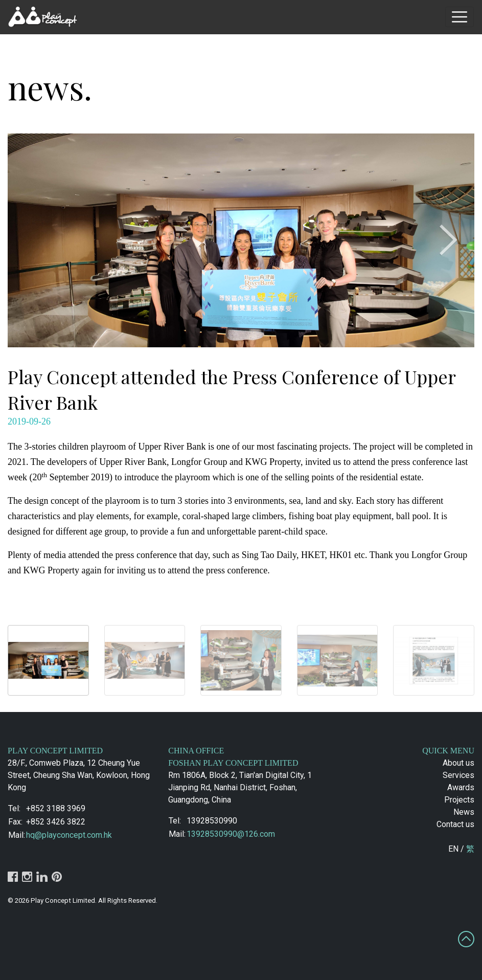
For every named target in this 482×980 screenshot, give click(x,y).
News (464, 812)
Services (458, 775)
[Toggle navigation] (460, 17)
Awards (461, 787)
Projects (459, 800)
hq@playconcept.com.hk (69, 835)
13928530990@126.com (231, 834)
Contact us (455, 824)
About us (458, 763)
